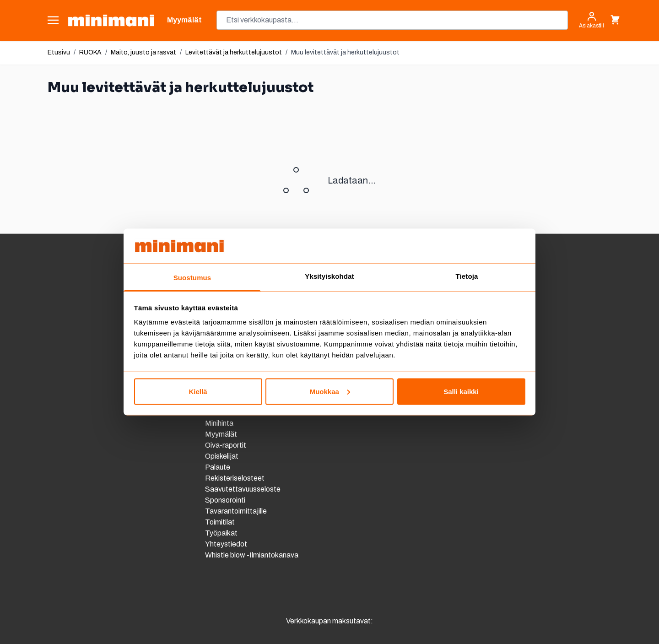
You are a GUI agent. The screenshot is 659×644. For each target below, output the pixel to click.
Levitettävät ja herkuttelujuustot (234, 52)
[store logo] (111, 20)
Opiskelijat (222, 456)
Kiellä (198, 391)
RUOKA (90, 52)
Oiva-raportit (226, 445)
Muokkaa (330, 391)
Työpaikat (221, 533)
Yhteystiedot (226, 544)
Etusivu (59, 52)
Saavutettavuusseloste (243, 489)
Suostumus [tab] (192, 278)
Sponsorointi (225, 500)
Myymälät (221, 434)
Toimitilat (220, 522)
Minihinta (219, 423)
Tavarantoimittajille (236, 511)
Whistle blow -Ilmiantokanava (252, 555)
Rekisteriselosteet (235, 478)
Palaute (218, 467)
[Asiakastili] (591, 20)
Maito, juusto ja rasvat (143, 52)
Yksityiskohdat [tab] (329, 276)
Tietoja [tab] (467, 276)
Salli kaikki (461, 391)
